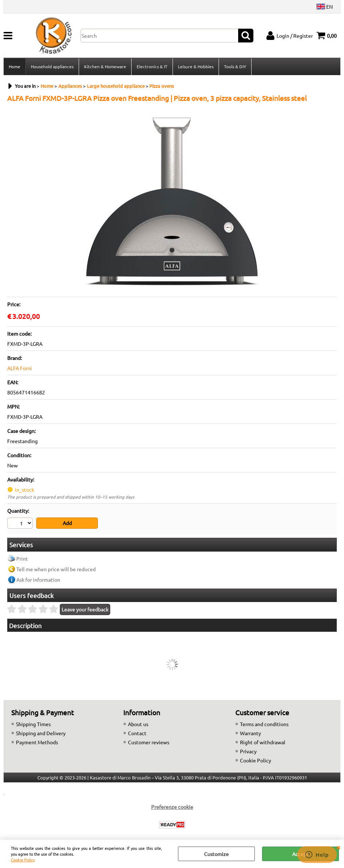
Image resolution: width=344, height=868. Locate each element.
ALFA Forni (20, 368)
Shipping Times (33, 724)
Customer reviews (149, 742)
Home (14, 66)
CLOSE (338, 847)
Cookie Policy (23, 860)
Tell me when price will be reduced (56, 569)
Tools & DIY (235, 66)
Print (22, 558)
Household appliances (52, 66)
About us (138, 724)
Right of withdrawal (263, 742)
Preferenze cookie (172, 807)
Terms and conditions (264, 724)
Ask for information (38, 580)
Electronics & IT (152, 66)
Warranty (250, 733)
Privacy (248, 751)
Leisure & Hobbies (196, 66)
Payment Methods (37, 742)
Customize (216, 854)
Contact (137, 733)
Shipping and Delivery (41, 733)
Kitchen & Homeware (105, 66)
